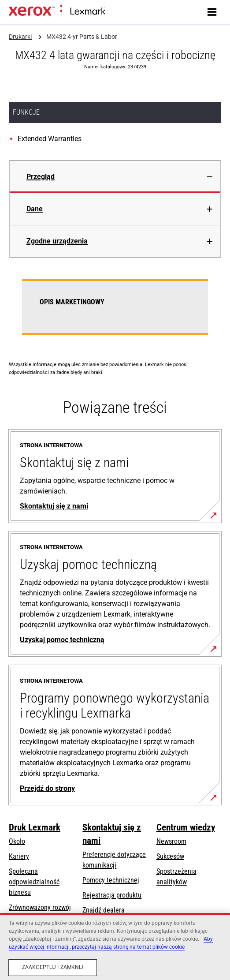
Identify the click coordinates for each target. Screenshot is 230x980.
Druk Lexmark (35, 827)
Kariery (19, 856)
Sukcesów (170, 856)
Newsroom (171, 841)
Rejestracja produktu (112, 895)
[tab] (115, 177)
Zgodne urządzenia (57, 241)
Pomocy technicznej (111, 880)
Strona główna (122, 12)
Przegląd (41, 177)
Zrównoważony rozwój (40, 907)
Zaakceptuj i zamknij (53, 967)
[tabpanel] (115, 312)
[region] (115, 946)
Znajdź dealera (104, 910)
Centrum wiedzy (186, 827)
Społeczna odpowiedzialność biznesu (34, 882)
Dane (35, 209)
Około (17, 841)
